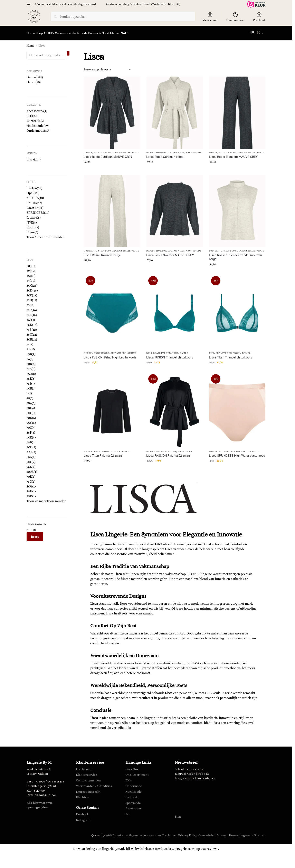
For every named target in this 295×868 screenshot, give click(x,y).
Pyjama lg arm (120, 449)
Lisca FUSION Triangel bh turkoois (170, 355)
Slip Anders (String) (124, 351)
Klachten (82, 795)
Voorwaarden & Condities (94, 784)
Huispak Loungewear (108, 150)
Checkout (259, 17)
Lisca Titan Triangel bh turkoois (231, 355)
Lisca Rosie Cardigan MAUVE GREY (108, 155)
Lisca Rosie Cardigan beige (165, 155)
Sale (128, 812)
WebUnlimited (116, 833)
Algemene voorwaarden (145, 833)
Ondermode (101, 351)
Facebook (82, 812)
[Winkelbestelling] (108, 67)
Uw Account (84, 767)
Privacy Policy (188, 833)
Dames (88, 150)
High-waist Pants (230, 449)
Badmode (132, 795)
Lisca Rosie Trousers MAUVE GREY (233, 155)
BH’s (129, 778)
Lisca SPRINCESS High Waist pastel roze (237, 453)
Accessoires (134, 806)
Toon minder (55, 235)
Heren (88, 449)
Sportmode (133, 800)
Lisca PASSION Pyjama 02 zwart (168, 453)
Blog (178, 814)
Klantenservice (235, 17)
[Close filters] (68, 51)
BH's (149, 351)
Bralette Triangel (166, 351)
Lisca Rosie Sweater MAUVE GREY (170, 253)
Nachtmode (131, 150)
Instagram (83, 818)
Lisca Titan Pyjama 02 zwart (103, 453)
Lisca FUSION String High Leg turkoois (110, 355)
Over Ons (132, 767)
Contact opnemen (88, 778)
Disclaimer (170, 833)
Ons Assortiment (137, 772)
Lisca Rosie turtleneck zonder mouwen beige (235, 255)
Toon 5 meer (36, 235)
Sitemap (223, 833)
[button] (257, 32)
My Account (210, 17)
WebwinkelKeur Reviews (149, 846)
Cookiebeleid (207, 833)
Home (30, 43)
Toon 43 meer (37, 499)
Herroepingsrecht (88, 789)
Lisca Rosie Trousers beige (102, 253)
